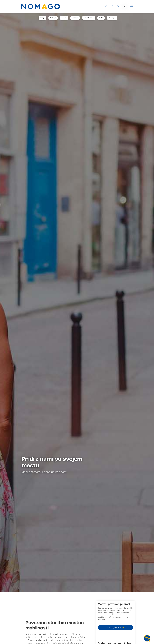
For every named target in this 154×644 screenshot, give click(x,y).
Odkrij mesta (115, 628)
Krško (64, 18)
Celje (101, 18)
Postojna (112, 18)
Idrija (43, 18)
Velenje (53, 18)
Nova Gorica (89, 18)
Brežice (75, 18)
